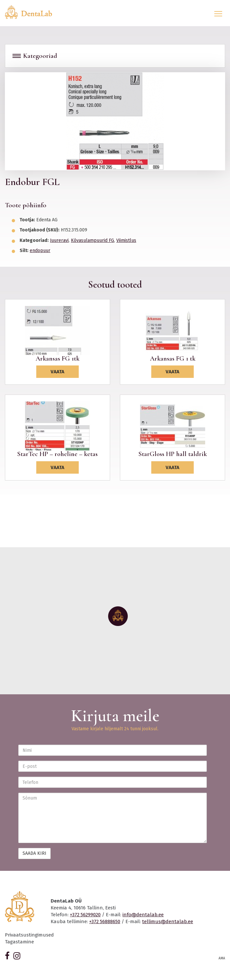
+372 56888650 (105, 921)
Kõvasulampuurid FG (92, 240)
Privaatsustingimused (29, 935)
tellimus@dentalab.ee (168, 921)
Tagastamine (19, 942)
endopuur (40, 251)
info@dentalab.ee (143, 915)
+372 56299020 (85, 915)
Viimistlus (126, 240)
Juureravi (59, 240)
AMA (222, 958)
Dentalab (32, 12)
